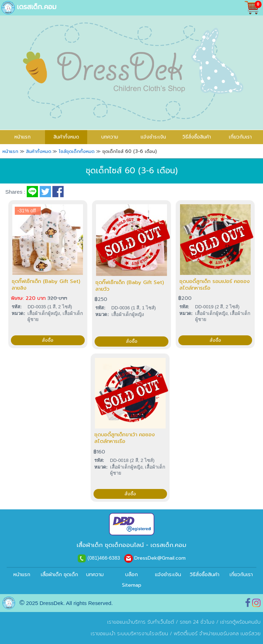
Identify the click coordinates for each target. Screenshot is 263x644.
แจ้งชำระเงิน (153, 137)
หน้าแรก (22, 575)
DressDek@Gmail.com (160, 558)
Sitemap (132, 585)
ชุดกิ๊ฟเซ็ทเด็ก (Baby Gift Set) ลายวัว (130, 286)
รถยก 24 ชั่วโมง (197, 622)
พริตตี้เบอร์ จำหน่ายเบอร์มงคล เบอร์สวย (217, 634)
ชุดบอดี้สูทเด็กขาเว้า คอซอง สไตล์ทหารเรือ (124, 438)
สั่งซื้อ (48, 340)
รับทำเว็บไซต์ (161, 622)
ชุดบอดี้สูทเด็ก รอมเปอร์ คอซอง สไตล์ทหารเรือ (214, 285)
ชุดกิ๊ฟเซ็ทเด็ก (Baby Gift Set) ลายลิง (46, 285)
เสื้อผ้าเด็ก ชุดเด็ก (58, 575)
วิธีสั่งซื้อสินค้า (197, 137)
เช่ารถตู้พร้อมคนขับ (240, 622)
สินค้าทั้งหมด (66, 137)
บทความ (110, 137)
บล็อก (131, 575)
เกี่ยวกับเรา (240, 137)
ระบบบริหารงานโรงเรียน (143, 634)
